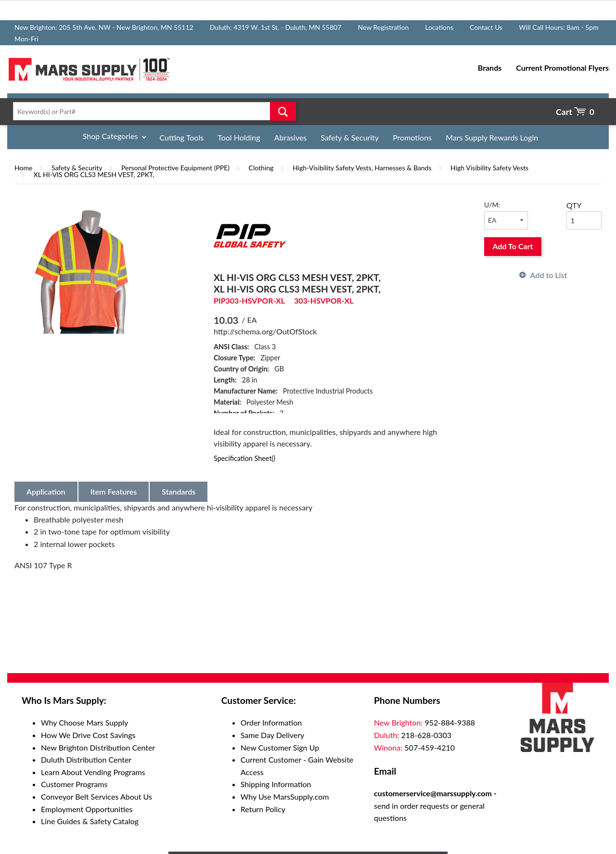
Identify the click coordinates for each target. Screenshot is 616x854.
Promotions (412, 137)
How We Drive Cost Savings (88, 735)
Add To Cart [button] (513, 246)
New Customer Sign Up (280, 747)
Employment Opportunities (87, 809)
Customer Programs (74, 784)
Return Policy (263, 809)
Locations (439, 27)
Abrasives (291, 137)
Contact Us (486, 27)
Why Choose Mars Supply (84, 722)
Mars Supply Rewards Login (492, 137)
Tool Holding (239, 137)
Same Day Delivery (273, 735)
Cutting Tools (182, 137)
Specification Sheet (244, 458)
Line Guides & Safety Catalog (90, 821)
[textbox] (152, 111)
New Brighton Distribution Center (98, 747)
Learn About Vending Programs (93, 772)
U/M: (492, 205)
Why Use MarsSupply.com (285, 797)
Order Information (271, 722)
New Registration (383, 27)
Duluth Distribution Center (86, 759)
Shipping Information (276, 784)
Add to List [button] (549, 275)
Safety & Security (350, 137)
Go (283, 111)
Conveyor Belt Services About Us (96, 797)
